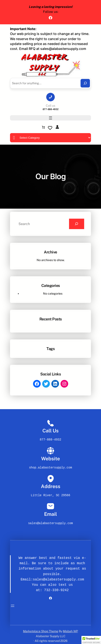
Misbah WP (70, 628)
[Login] (57, 127)
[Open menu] (50, 118)
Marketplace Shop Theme (41, 628)
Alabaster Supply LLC (51, 633)
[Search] (85, 83)
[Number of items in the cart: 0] (43, 127)
